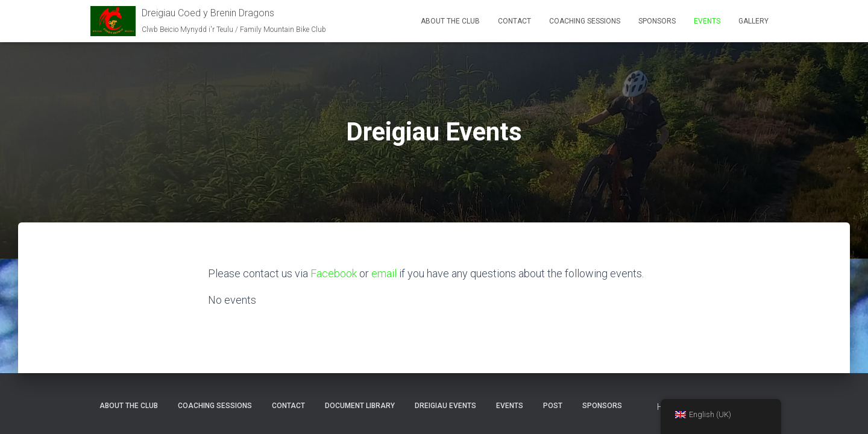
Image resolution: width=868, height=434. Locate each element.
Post (553, 406)
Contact (514, 21)
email (384, 273)
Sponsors (657, 21)
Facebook (334, 273)
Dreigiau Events (445, 406)
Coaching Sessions (585, 21)
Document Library (360, 406)
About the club (450, 21)
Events (707, 21)
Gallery (753, 21)
